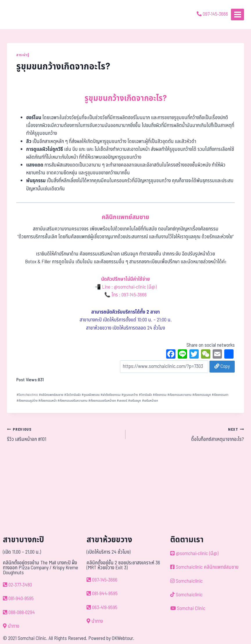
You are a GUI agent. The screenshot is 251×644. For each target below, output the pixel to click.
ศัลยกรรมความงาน (179, 395)
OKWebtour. (123, 638)
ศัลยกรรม (160, 395)
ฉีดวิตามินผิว (72, 395)
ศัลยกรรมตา (220, 395)
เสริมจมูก (135, 401)
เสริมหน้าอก (150, 401)
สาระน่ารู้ (23, 55)
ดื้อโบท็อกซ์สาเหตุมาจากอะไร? (187, 434)
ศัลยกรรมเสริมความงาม (72, 401)
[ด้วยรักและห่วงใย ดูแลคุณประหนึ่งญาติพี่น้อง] (21, 15)
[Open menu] (237, 14)
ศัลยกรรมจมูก (202, 395)
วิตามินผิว (145, 395)
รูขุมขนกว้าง (130, 395)
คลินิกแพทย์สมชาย (51, 395)
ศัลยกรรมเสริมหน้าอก (102, 401)
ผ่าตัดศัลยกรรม (111, 395)
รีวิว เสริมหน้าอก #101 (64, 434)
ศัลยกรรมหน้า (47, 401)
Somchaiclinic (27, 395)
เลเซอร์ (122, 401)
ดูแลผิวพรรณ (91, 395)
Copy (222, 366)
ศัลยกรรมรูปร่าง (27, 401)
